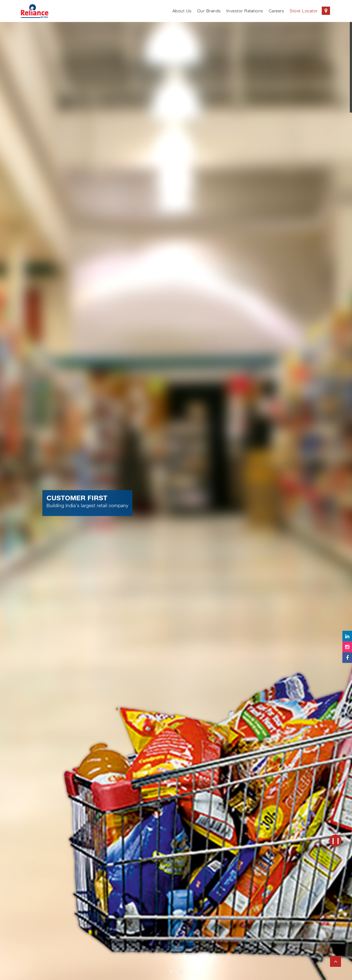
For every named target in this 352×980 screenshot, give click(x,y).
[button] (53, 498)
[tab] (171, 971)
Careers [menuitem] (277, 11)
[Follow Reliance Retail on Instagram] (347, 647)
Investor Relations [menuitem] (245, 11)
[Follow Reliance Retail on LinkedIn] (347, 636)
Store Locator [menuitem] (310, 11)
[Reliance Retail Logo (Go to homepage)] (35, 11)
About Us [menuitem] (182, 11)
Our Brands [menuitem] (209, 11)
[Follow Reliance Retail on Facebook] (347, 657)
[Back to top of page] (335, 961)
